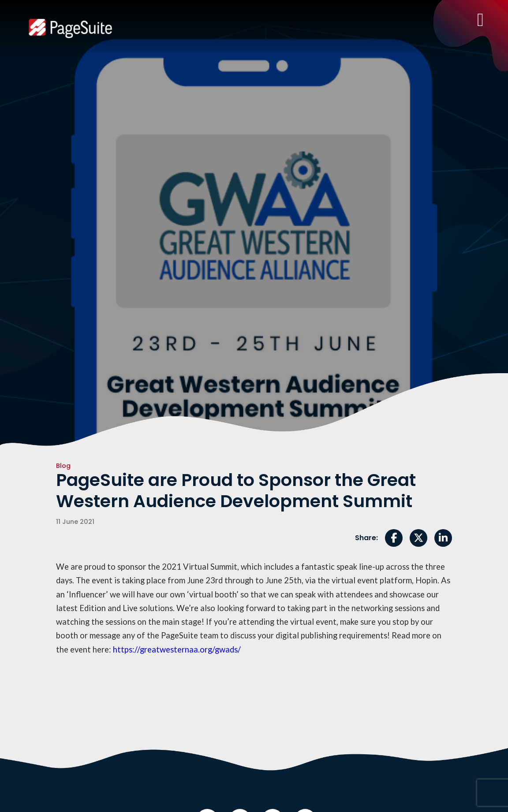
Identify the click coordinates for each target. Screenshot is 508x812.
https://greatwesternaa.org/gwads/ (177, 649)
